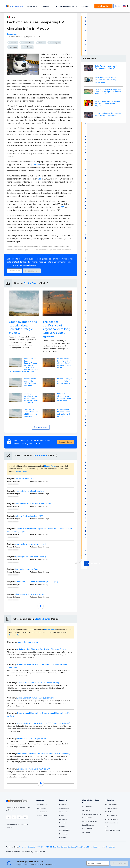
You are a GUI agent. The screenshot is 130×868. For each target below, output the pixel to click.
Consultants (87, 818)
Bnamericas (12, 34)
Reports (63, 823)
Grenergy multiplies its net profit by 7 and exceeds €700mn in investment (31, 398)
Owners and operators (92, 814)
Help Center (40, 852)
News (62, 816)
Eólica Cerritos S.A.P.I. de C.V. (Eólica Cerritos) (37, 698)
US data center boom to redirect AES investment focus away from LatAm (64, 363)
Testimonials (42, 812)
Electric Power (31, 283)
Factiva (62, 827)
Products (45, 6)
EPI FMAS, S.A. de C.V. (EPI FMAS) (32, 739)
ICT (106, 827)
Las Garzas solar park (24, 478)
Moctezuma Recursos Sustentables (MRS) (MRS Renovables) (44, 754)
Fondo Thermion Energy (28, 642)
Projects (63, 805)
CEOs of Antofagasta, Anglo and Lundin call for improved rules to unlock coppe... (108, 92)
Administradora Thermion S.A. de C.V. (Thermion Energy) (42, 649)
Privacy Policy (28, 852)
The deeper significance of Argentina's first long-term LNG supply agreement (57, 329)
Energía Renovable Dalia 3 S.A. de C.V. (34, 769)
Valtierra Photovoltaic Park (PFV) (29, 516)
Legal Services (88, 825)
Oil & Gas (109, 812)
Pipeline (63, 838)
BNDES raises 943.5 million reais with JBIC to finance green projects (108, 104)
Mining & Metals (112, 808)
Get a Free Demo (103, 6)
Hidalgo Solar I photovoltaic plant (29, 491)
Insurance (86, 832)
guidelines (35, 165)
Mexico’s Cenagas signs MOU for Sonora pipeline (65, 381)
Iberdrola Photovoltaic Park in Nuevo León (33, 504)
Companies (64, 808)
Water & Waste (111, 819)
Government (87, 829)
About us (31, 6)
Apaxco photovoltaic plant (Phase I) (30, 557)
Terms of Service (13, 852)
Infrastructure (111, 816)
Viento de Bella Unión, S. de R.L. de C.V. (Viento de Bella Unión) (44, 723)
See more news (41, 427)
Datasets (63, 834)
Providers (86, 810)
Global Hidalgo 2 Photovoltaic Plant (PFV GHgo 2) (36, 582)
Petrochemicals (111, 823)
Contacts (63, 812)
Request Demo (32, 271)
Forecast (63, 819)
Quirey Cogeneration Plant (27, 569)
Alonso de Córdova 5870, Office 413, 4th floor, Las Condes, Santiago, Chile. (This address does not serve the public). (67, 847)
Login (118, 6)
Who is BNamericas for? (65, 6)
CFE (40, 179)
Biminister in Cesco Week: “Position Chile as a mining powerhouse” (105, 80)
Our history (41, 808)
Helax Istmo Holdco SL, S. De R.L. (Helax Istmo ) (38, 683)
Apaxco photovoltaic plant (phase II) (31, 544)
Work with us (42, 816)
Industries (86, 6)
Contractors (87, 807)
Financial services (89, 821)
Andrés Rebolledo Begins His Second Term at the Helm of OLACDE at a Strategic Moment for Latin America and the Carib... (24, 365)
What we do (42, 805)
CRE (62, 207)
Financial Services (112, 830)
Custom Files (65, 830)
